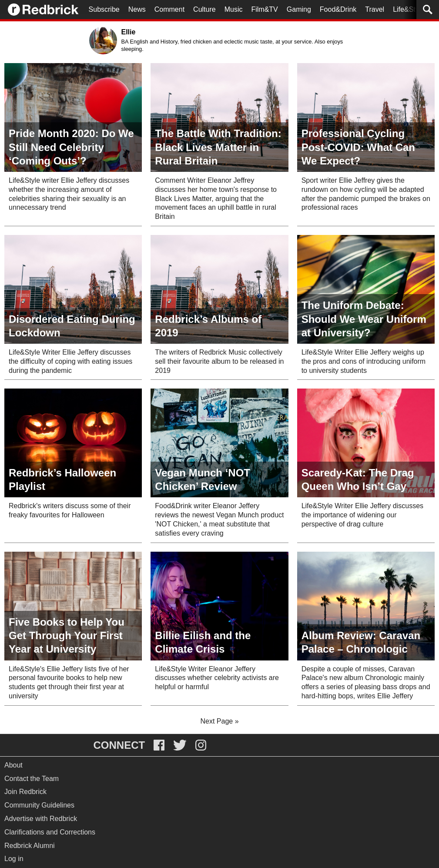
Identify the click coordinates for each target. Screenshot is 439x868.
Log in (14, 859)
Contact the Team (32, 779)
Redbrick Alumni (30, 846)
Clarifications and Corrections (50, 832)
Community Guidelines (39, 805)
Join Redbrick (25, 792)
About (13, 765)
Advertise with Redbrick (41, 819)
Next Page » (219, 721)
